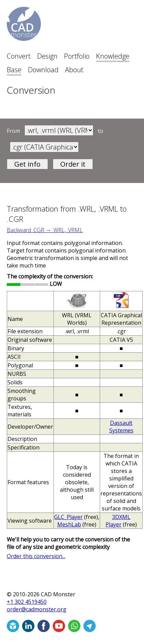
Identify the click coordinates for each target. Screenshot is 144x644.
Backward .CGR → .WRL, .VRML (45, 230)
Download (43, 70)
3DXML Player (118, 521)
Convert (19, 56)
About (74, 70)
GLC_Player (68, 517)
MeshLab (69, 524)
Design (47, 56)
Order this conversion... (36, 556)
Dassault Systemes (121, 427)
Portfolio (77, 56)
